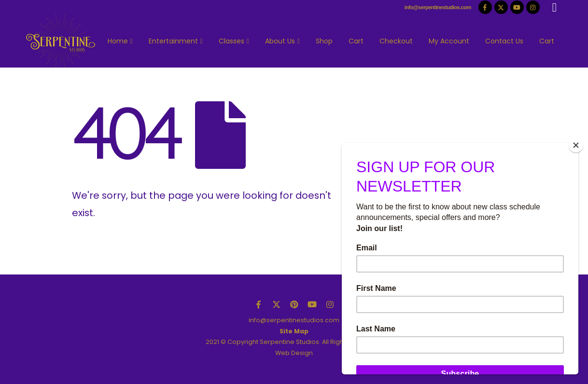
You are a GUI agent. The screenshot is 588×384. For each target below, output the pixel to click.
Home (118, 41)
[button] (554, 7)
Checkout (396, 41)
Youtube (312, 304)
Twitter (276, 304)
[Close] (576, 145)
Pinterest (294, 304)
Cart (356, 41)
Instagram (330, 304)
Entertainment (173, 41)
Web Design (294, 353)
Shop (324, 41)
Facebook (258, 304)
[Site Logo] (61, 41)
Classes (231, 41)
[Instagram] (533, 7)
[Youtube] (517, 7)
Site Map (294, 331)
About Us (280, 41)
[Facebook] (485, 7)
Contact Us (504, 41)
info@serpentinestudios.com (438, 7)
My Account (449, 41)
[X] (501, 7)
